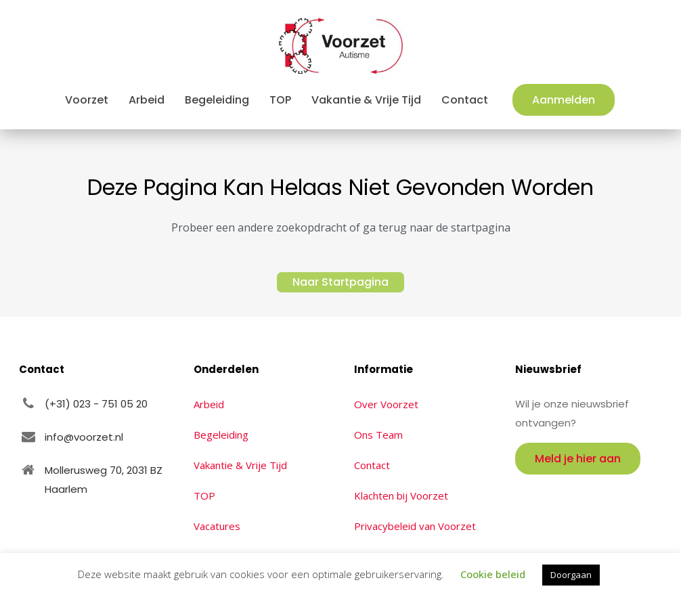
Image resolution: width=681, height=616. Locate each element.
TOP (204, 496)
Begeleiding (221, 435)
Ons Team (378, 435)
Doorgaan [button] (571, 575)
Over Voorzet (386, 404)
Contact (372, 465)
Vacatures (217, 526)
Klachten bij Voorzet (401, 496)
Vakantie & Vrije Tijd (240, 465)
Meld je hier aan (578, 459)
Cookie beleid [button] (493, 574)
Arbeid (209, 404)
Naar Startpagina (340, 282)
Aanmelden (564, 100)
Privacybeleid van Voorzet (415, 526)
